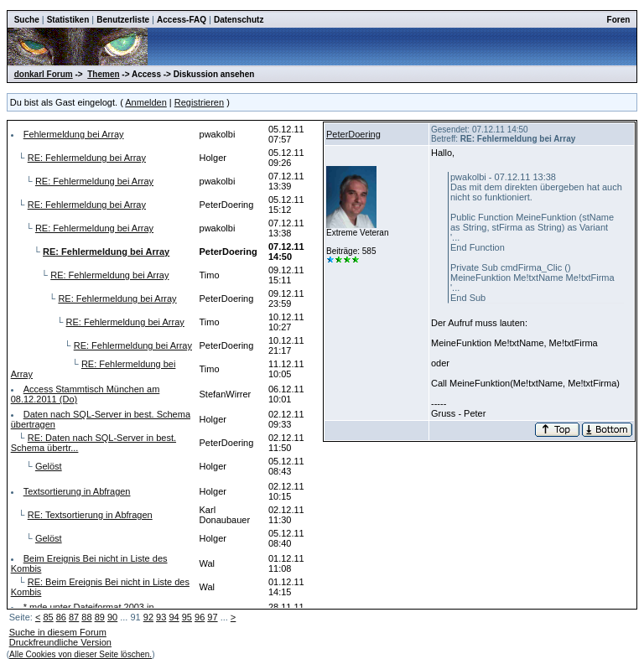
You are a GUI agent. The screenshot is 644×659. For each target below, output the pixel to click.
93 (161, 617)
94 (174, 617)
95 (187, 617)
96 (200, 617)
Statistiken (68, 20)
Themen (103, 74)
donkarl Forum (44, 74)
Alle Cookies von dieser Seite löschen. (80, 654)
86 (61, 617)
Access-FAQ (182, 20)
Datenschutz (239, 20)
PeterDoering (353, 134)
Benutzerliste (123, 20)
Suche (27, 20)
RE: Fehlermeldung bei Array (87, 158)
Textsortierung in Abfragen (77, 491)
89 (100, 617)
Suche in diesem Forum (58, 632)
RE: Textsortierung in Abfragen (90, 515)
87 (74, 617)
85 (48, 617)
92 (148, 617)
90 (112, 617)
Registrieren (199, 102)
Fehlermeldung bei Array (74, 134)
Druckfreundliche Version (60, 642)
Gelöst (49, 466)
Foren (619, 20)
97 (212, 617)
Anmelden (146, 102)
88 (86, 617)
